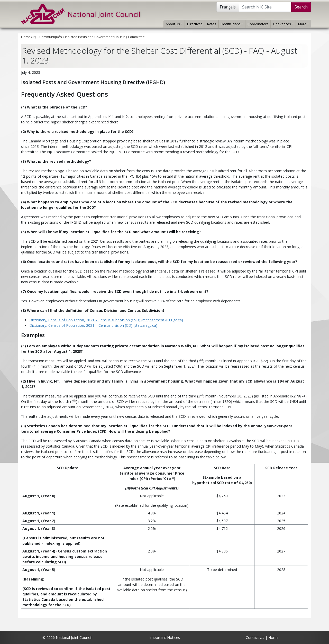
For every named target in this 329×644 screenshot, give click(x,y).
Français (228, 7)
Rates (212, 24)
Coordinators (258, 24)
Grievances (283, 24)
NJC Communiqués (48, 37)
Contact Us (255, 637)
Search (301, 7)
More (303, 24)
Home (26, 37)
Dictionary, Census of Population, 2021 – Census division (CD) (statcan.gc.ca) (93, 325)
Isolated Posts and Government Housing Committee (105, 37)
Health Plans (232, 24)
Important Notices (165, 637)
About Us (174, 24)
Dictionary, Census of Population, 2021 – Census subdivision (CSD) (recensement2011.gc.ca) (106, 320)
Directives (195, 24)
